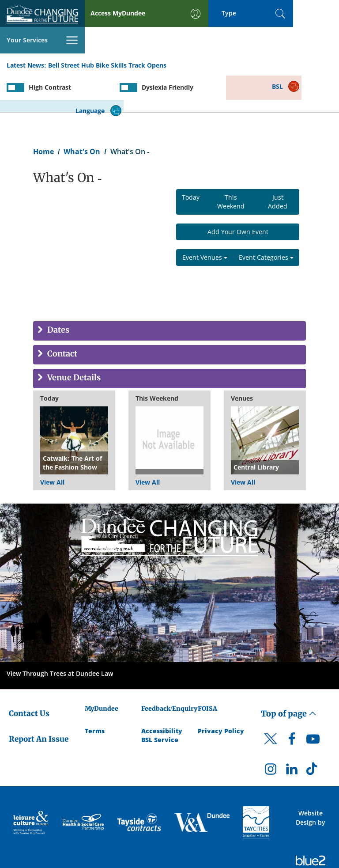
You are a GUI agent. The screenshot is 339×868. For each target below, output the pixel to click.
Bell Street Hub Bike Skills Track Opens (107, 39)
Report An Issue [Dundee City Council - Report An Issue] (39, 701)
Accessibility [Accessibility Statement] (162, 692)
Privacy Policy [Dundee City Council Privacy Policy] (221, 692)
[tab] (169, 292)
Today (191, 159)
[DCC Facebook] (292, 703)
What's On (82, 113)
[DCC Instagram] (271, 733)
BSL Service (160, 701)
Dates (57, 292)
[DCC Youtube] (313, 703)
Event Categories (266, 219)
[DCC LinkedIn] (292, 733)
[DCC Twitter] (271, 708)
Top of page (289, 675)
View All (52, 444)
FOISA (207, 670)
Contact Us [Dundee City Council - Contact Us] (29, 675)
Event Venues (205, 219)
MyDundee (102, 670)
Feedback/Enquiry (169, 670)
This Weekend (231, 163)
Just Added (278, 163)
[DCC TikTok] (313, 733)
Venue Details (73, 339)
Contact (61, 316)
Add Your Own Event (238, 193)
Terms (95, 692)
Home (43, 113)
